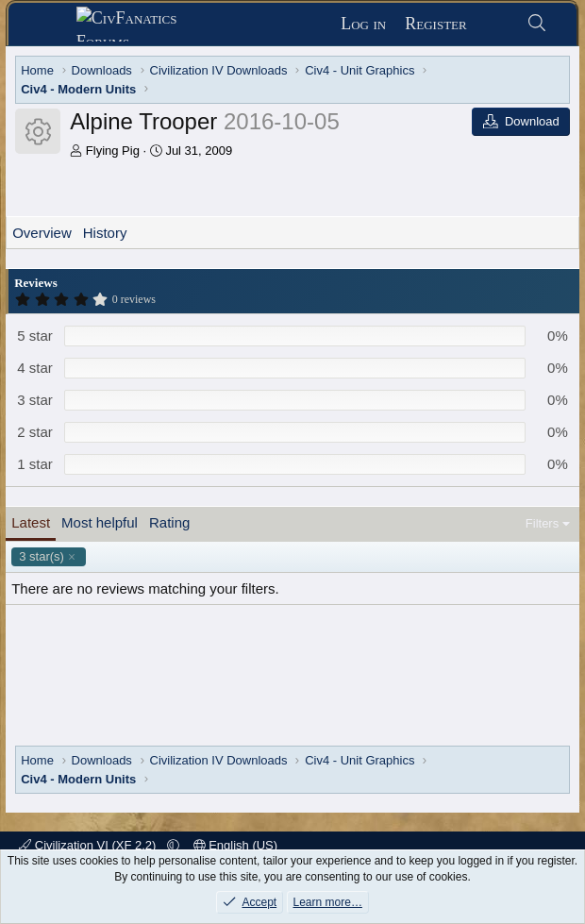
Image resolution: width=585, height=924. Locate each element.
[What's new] (497, 24)
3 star (35, 400)
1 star (35, 464)
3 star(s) (42, 556)
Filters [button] (542, 523)
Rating (169, 522)
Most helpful (100, 522)
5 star (35, 336)
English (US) (236, 845)
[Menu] (50, 25)
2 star (35, 432)
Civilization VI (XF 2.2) (89, 845)
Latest (31, 522)
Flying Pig (113, 151)
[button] (173, 845)
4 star (35, 368)
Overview (42, 233)
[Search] (537, 24)
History (105, 233)
